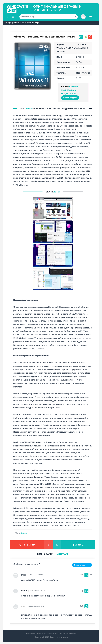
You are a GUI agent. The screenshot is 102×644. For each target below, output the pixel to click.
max (23, 574)
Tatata (24, 533)
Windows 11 (17, 9)
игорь (24, 589)
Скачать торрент (70, 98)
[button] (88, 17)
